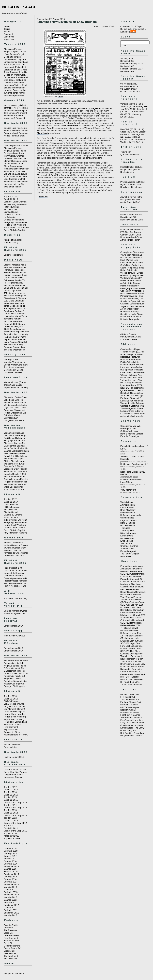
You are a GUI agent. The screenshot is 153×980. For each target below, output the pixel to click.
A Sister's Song (11, 242)
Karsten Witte (127, 536)
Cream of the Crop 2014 (15, 808)
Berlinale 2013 (11, 892)
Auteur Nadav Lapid (13, 164)
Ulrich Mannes (127, 518)
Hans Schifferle (128, 523)
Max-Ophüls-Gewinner (131, 257)
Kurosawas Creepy (13, 777)
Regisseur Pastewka (130, 357)
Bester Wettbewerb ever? (16, 365)
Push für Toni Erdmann (131, 359)
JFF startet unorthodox (15, 293)
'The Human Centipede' (132, 718)
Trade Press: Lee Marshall (16, 227)
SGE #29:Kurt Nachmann (132, 574)
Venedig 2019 (127, 58)
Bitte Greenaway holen (15, 453)
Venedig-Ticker (11, 359)
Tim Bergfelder (127, 531)
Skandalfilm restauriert (14, 88)
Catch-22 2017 (11, 502)
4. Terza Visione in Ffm (131, 576)
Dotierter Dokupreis (130, 319)
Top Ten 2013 (10, 810)
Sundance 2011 (11, 913)
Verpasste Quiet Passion (15, 469)
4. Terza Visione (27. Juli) (132, 352)
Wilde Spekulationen (14, 487)
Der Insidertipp (127, 172)
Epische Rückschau (13, 255)
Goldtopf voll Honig (129, 431)
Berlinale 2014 (11, 882)
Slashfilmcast (10, 953)
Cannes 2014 (10, 879)
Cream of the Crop (129, 546)
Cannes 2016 (10, 861)
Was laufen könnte (13, 187)
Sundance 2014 (11, 884)
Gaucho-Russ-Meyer (130, 349)
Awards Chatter (11, 925)
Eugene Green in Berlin (131, 411)
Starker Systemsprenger (15, 161)
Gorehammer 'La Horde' (132, 725)
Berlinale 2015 (11, 872)
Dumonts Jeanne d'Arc (15, 347)
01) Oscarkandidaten (130, 91)
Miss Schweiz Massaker (132, 679)
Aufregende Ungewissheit (16, 553)
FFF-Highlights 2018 (14, 283)
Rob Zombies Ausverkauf (132, 733)
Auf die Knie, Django (130, 283)
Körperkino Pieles (12, 679)
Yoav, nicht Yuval (128, 490)
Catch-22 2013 (11, 813)
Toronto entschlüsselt (14, 367)
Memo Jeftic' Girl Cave (15, 636)
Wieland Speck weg (13, 344)
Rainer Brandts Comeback (133, 592)
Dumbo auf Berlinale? (14, 311)
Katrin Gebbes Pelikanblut (16, 448)
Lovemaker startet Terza (15, 316)
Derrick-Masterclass (130, 589)
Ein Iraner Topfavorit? (130, 398)
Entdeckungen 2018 (13, 648)
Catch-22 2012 (11, 821)
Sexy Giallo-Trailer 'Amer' (132, 723)
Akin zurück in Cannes (131, 569)
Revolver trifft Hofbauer (131, 187)
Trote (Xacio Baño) (13, 385)
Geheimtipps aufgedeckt (15, 578)
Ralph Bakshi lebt (129, 270)
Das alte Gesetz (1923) (15, 474)
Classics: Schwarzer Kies (132, 304)
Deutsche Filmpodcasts (131, 230)
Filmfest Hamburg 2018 (131, 64)
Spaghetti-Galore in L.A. (132, 393)
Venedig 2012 (10, 897)
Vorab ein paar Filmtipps (132, 395)
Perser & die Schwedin (131, 594)
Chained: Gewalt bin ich (15, 158)
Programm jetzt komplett (15, 581)
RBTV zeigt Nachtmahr (131, 383)
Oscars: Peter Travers (14, 528)
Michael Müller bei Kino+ (132, 167)
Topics (7, 29)
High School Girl (128, 217)
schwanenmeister (101, 26)
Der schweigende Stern (131, 220)
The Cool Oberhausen (14, 350)
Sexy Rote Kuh (11, 418)
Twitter (7, 31)
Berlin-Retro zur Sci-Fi (131, 317)
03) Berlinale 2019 (129, 86)
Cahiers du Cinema (13, 215)
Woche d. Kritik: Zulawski (132, 403)
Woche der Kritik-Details (132, 273)
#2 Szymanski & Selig (131, 337)
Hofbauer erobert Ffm (131, 633)
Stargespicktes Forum (14, 440)
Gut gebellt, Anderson (14, 420)
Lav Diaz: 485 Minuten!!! (132, 401)
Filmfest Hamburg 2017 (131, 69)
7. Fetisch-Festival (129, 628)
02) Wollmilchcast (129, 89)
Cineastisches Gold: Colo (16, 673)
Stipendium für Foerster (15, 339)
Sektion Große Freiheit (15, 285)
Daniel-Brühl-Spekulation (16, 456)
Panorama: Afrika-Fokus (132, 296)
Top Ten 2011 (10, 826)
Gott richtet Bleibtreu (14, 576)
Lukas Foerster (11, 505)
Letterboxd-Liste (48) (14, 400)
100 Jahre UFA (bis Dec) (15, 598)
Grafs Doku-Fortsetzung (132, 265)
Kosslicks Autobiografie (15, 296)
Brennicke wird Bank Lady (133, 664)
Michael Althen (127, 538)
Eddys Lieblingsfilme (130, 170)
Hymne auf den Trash (131, 185)
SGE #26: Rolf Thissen (131, 618)
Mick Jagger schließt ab (15, 80)
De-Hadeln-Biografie (14, 326)
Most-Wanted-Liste (129, 260)
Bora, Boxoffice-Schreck (132, 434)
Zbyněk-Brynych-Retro (131, 197)
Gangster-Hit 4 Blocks (14, 671)
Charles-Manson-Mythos (15, 611)
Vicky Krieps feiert (12, 291)
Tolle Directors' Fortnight (15, 113)
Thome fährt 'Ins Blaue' (131, 685)
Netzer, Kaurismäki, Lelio (132, 299)
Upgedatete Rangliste (14, 573)
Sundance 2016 (11, 866)
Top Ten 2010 (10, 833)
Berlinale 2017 (11, 859)
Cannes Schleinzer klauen (16, 451)
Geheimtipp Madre (13, 57)
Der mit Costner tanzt (130, 649)
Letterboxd (9, 37)
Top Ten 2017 (10, 499)
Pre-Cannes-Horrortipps (132, 720)
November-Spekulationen (16, 182)
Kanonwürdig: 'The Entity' (132, 728)
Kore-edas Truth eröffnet (15, 85)
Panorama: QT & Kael (14, 171)
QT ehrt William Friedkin (132, 390)
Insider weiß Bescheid (14, 118)
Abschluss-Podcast (13, 49)
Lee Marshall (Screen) (14, 709)
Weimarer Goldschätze (15, 484)
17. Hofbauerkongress (14, 329)
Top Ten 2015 (10, 797)
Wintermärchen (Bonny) (15, 382)
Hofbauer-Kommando (131, 515)
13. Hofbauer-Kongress (131, 636)
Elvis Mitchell (127, 541)
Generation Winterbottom (132, 291)
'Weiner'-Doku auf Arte (131, 375)
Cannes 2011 (10, 907)
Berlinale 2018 (11, 851)
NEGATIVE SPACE (19, 7)
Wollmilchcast (10, 209)
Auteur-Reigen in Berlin (131, 354)
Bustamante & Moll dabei (16, 77)
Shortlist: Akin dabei (13, 543)
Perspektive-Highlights (14, 663)
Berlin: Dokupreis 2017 (131, 377)
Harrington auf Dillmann (15, 337)
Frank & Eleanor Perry (131, 215)
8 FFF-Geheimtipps (130, 707)
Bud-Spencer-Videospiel (132, 370)
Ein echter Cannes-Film (15, 443)
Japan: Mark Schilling (14, 719)
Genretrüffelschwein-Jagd (133, 674)
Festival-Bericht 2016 (14, 757)
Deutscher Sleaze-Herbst (132, 667)
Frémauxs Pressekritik (14, 270)
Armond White (127, 549)
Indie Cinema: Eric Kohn (15, 520)
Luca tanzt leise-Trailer (131, 367)
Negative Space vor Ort (15, 90)
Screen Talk (9, 951)
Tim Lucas (125, 528)
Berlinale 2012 (11, 902)
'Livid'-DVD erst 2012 (130, 700)
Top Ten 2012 (10, 818)
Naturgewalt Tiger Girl (14, 684)
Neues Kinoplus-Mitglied (132, 365)
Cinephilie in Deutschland (132, 372)
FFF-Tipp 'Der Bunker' (131, 232)
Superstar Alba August (14, 410)
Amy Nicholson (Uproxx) (15, 533)
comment (44, 196)
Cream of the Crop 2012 (15, 823)
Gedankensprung (12, 946)
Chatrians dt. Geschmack (16, 288)
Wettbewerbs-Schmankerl (16, 660)
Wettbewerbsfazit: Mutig (15, 405)
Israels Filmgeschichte (14, 613)
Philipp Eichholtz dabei (15, 461)
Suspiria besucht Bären (131, 314)
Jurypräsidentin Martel (14, 93)
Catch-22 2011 (11, 828)
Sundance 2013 (11, 895)
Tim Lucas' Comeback (131, 661)
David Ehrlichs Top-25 (14, 230)
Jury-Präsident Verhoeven (133, 306)
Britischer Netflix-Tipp (14, 321)
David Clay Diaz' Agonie (15, 772)
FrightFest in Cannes (130, 715)
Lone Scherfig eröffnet (14, 179)
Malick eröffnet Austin (130, 281)
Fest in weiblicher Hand (15, 586)
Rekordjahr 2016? (129, 428)
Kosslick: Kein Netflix (14, 184)
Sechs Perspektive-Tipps (132, 268)
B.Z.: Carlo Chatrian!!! (14, 301)
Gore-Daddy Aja (128, 730)
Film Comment (11, 517)
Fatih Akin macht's (12, 550)
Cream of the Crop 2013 (15, 815)
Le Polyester (10, 217)
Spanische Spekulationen (132, 301)
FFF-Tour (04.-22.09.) (134, 108)
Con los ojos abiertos (14, 220)
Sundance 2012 (11, 905)
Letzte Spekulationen (14, 83)
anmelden (125, 32)
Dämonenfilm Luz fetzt (14, 446)
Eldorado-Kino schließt (131, 579)
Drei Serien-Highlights (14, 438)
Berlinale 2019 (127, 61)
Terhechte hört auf (12, 319)
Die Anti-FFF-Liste (129, 705)
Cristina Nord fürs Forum (15, 128)
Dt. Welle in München (130, 607)
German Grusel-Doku (131, 235)
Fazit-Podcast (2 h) (13, 568)
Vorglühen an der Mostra (15, 70)
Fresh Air (8, 943)
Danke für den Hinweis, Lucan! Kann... (131, 481)
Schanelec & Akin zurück (16, 174)
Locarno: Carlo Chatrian (15, 202)
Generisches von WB (130, 426)
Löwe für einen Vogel (14, 54)
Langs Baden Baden (14, 775)
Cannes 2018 (10, 848)
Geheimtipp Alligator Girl (132, 275)
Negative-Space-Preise (15, 52)
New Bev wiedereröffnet (15, 267)
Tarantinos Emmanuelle (132, 656)
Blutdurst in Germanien (131, 669)
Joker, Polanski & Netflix (15, 72)
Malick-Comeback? (130, 286)
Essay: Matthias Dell (130, 200)
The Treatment (11, 956)
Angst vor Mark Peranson (16, 133)
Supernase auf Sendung (132, 587)
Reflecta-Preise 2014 (130, 625)
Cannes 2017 (10, 856)
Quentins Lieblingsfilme (131, 654)
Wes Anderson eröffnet (15, 477)
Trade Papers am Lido (14, 64)
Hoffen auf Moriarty (129, 311)
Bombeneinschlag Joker (15, 59)
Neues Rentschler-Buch (132, 659)
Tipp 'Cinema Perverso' (131, 597)
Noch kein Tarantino (13, 116)
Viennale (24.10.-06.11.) (130, 138)
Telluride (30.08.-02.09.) (132, 107)
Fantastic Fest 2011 (130, 694)
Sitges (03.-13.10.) (129, 132)
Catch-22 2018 (11, 199)
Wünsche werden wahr (15, 548)
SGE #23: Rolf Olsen (130, 651)
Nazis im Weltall (128, 710)
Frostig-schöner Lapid (14, 153)
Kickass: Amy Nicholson (15, 204)
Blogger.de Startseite (14, 974)
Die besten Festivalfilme (15, 397)
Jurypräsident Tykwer (14, 490)
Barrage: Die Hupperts (14, 686)
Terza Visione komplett (15, 306)
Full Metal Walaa (12, 415)
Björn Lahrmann (128, 533)
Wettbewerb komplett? (131, 278)
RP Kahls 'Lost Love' (130, 682)
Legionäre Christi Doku (15, 407)
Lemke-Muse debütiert (14, 314)
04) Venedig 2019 (129, 84)
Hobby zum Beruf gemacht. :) (134, 464)
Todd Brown (126, 543)
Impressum (9, 39)
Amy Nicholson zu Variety (16, 334)
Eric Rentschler (128, 525)
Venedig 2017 (10, 854)
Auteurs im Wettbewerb (131, 416)
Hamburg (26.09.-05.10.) (131, 116)
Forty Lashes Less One (131, 646)
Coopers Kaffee (11, 935)
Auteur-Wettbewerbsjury (15, 110)
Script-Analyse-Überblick (15, 342)
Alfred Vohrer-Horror (130, 240)
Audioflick (8, 928)
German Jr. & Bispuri (14, 466)
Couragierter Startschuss (132, 252)
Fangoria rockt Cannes (131, 736)
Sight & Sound (11, 212)
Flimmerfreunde (11, 940)
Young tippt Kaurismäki (131, 255)
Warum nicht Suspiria (14, 459)
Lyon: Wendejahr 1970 (131, 385)
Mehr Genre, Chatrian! (14, 156)
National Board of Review (16, 545)
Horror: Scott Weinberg (15, 225)
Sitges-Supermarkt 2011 (132, 672)
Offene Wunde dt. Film (15, 668)
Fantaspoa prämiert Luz (15, 308)
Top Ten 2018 (10, 197)
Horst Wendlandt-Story (131, 237)
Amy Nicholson (128, 505)
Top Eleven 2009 (12, 839)
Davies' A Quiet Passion (15, 770)
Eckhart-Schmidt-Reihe (15, 273)
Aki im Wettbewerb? (130, 309)
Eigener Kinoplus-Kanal (15, 265)
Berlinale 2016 (11, 864)
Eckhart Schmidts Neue (132, 566)
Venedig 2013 (10, 887)
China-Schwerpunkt (13, 166)
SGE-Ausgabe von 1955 (132, 605)
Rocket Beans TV (12, 948)
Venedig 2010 (10, 915)
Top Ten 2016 (10, 696)
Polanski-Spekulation (14, 95)
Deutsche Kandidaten (14, 556)
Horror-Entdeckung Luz (15, 413)
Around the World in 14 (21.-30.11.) (133, 141)
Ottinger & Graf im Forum (132, 406)
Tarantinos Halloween (131, 600)
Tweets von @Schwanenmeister (130, 153)
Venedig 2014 (10, 877)
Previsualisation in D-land (132, 182)
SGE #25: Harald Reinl (131, 623)
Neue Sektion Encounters (16, 131)
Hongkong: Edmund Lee (15, 222)
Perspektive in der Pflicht (132, 293)
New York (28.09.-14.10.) (132, 129)
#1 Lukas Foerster (129, 339)
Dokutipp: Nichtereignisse (16, 681)
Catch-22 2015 (11, 800)
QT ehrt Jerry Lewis (130, 638)
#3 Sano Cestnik (128, 334)
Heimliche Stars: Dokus (15, 402)
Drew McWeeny (128, 510)
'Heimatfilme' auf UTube (132, 380)
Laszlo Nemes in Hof (14, 278)
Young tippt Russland (14, 433)
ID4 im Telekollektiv (130, 362)
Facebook (8, 34)
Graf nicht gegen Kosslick (16, 479)
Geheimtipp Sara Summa (16, 146)
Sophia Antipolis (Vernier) (16, 387)
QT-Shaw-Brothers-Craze (132, 602)
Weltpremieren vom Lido (15, 583)
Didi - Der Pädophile (130, 677)
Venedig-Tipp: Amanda (15, 362)
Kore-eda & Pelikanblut (15, 67)
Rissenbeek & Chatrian (15, 298)
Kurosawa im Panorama (15, 472)
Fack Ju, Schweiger (130, 436)
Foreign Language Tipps (15, 275)
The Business (10, 930)
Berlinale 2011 (11, 910)
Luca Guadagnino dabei (132, 263)
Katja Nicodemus (128, 520)
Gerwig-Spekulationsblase (133, 288)
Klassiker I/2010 (11, 836)
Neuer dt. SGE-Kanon (14, 324)
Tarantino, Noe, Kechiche (16, 108)
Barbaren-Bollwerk (129, 630)
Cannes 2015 (10, 869)
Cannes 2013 (10, 889)
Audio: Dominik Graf (130, 202)
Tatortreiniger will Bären (132, 408)
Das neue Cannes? (13, 372)
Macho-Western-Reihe (131, 571)
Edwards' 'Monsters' (130, 712)
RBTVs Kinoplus (12, 207)
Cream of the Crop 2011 (15, 831)
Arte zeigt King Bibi (13, 240)
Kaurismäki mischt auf (14, 676)
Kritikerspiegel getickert (15, 105)
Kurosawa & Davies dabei (133, 413)
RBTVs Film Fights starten (16, 332)
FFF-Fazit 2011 (128, 697)
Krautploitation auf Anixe (132, 641)
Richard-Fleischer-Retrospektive (13, 746)
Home (7, 26)
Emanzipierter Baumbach (16, 62)
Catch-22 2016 (11, 699)
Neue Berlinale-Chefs (14, 303)
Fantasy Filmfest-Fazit (131, 702)
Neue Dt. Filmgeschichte (132, 388)
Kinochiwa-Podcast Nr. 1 (132, 612)
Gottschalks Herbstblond (132, 620)
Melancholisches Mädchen (16, 169)
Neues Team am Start (14, 136)
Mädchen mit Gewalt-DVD (133, 615)
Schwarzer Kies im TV (14, 280)
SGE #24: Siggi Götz (130, 643)
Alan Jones (126, 556)
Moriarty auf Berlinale (130, 584)
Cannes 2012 (10, 900)
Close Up (8, 933)
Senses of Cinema (13, 724)
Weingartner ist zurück (14, 464)
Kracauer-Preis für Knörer (133, 582)
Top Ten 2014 (10, 805)
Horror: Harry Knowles (14, 714)
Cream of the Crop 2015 (15, 803)
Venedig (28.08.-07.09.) (132, 104)
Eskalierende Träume (14, 704)
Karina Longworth (129, 551)
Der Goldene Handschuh (132, 610)
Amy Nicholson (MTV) (14, 706)
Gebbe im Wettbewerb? (15, 75)
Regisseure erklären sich (16, 482)
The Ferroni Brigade (130, 554)
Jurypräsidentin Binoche (15, 176)
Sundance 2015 (11, 874)
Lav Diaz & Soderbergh (15, 435)
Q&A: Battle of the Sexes (16, 571)
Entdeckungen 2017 (13, 626)
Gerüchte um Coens (13, 370)
